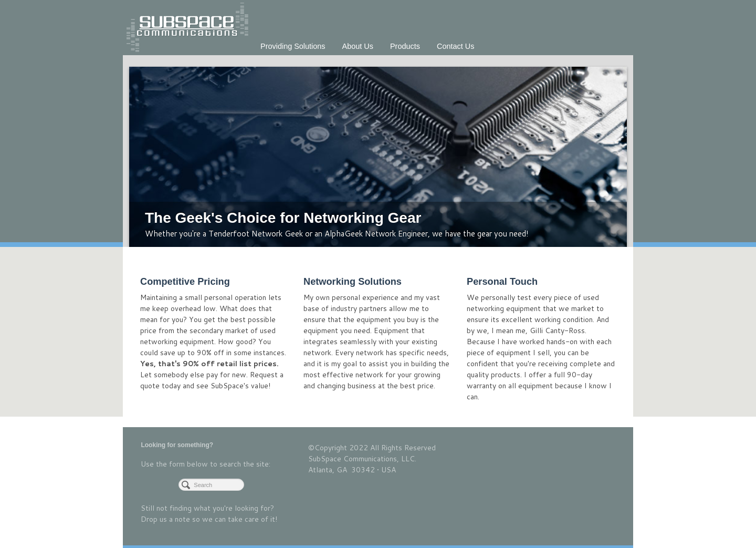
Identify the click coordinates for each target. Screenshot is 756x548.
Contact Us (455, 46)
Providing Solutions (293, 46)
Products (405, 46)
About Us (358, 46)
